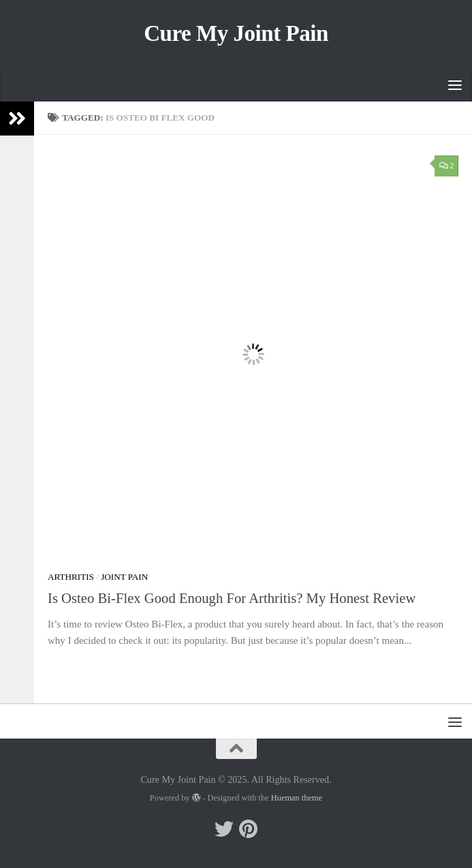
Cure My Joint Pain (236, 33)
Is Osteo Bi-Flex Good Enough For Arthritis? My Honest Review (232, 598)
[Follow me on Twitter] (224, 829)
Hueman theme (297, 798)
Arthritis (71, 577)
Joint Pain (124, 577)
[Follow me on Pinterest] (249, 829)
